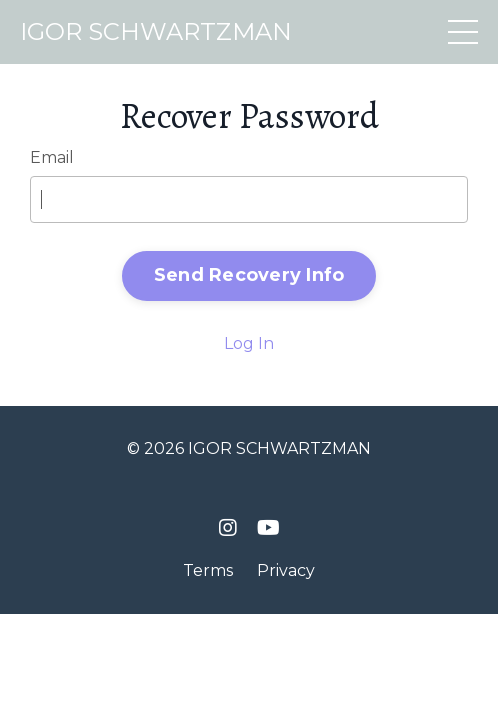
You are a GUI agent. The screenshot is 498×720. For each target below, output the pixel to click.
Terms (208, 570)
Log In (249, 343)
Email (52, 157)
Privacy (286, 570)
